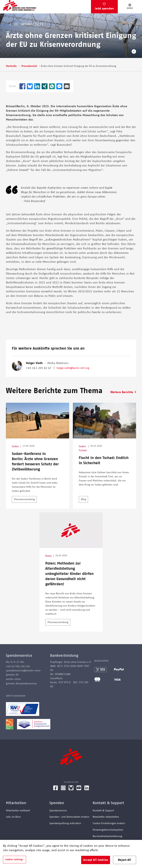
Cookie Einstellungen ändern (109, 823)
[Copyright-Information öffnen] (134, 52)
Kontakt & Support (103, 811)
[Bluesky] (71, 789)
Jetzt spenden (104, 9)
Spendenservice (58, 811)
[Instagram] (63, 789)
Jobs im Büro (13, 817)
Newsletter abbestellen (106, 817)
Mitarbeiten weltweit (18, 811)
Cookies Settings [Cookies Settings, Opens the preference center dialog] (14, 860)
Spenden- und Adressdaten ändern (69, 817)
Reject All (125, 860)
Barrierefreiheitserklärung (107, 836)
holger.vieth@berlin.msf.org (73, 368)
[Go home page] (20, 5)
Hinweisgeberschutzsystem (108, 830)
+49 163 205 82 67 (39, 368)
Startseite (11, 66)
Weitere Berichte (122, 392)
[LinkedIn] (87, 789)
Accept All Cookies (96, 860)
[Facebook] (55, 789)
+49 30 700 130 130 (18, 667)
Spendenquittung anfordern (65, 823)
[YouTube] (79, 789)
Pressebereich (29, 66)
